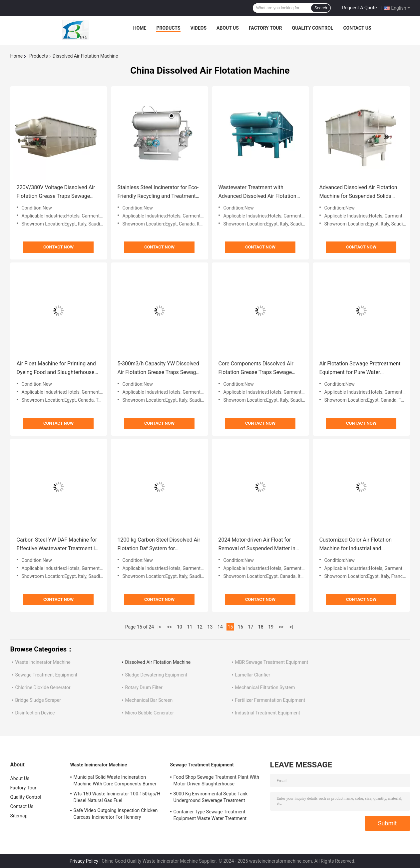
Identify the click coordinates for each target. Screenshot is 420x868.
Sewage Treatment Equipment (46, 675)
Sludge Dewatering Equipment (156, 675)
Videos (199, 28)
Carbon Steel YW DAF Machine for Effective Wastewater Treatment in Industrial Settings (57, 545)
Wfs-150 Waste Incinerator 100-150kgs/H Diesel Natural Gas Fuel (117, 797)
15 (230, 627)
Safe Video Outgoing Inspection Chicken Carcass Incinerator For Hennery (116, 814)
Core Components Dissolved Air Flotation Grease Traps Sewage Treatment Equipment (256, 369)
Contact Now (58, 247)
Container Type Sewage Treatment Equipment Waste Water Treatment (210, 815)
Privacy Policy (84, 861)
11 (190, 627)
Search (321, 8)
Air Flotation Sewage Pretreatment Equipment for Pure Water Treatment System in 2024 (360, 369)
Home (140, 28)
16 (240, 627)
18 (261, 627)
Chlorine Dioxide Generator (43, 687)
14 (220, 627)
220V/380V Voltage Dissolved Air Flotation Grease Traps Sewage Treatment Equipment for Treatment (56, 192)
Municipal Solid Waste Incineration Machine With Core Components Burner (115, 780)
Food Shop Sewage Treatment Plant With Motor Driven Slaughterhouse (216, 780)
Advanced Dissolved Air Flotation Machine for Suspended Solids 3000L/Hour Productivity (358, 192)
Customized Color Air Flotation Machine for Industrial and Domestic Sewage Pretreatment (357, 545)
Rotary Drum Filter (144, 687)
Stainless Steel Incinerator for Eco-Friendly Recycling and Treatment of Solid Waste (158, 192)
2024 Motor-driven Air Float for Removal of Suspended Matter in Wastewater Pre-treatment (257, 545)
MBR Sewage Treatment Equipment (272, 662)
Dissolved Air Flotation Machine (158, 662)
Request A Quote (359, 8)
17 (251, 627)
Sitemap (19, 816)
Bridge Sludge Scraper (38, 700)
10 (180, 627)
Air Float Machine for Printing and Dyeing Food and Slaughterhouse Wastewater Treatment (56, 369)
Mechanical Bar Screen (149, 700)
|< (159, 627)
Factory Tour (265, 28)
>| (291, 627)
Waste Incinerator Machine (43, 662)
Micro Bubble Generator (150, 713)
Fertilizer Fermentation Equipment (270, 700)
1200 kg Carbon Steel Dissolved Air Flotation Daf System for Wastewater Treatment (159, 545)
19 (271, 627)
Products (168, 28)
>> (281, 627)
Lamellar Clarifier (253, 675)
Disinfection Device (35, 713)
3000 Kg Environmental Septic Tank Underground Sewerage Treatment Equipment (211, 798)
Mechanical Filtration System (265, 687)
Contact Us (357, 28)
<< (169, 627)
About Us (228, 28)
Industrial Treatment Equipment (268, 713)
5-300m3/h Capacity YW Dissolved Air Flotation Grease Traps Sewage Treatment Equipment (159, 369)
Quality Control (312, 28)
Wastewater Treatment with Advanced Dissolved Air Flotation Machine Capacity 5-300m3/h (257, 192)
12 (200, 627)
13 (210, 627)
